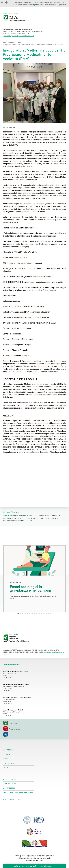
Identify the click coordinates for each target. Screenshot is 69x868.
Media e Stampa (9, 42)
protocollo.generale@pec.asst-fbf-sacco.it (19, 36)
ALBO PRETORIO (9, 788)
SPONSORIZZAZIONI (10, 784)
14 (48, 614)
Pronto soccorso (12, 729)
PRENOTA (6, 754)
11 (41, 614)
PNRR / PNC (39, 5)
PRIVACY (19, 799)
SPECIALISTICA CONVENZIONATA (23, 5)
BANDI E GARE (28, 2)
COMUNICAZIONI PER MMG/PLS (54, 2)
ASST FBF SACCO (9, 750)
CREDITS (5, 799)
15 (51, 614)
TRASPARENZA (8, 763)
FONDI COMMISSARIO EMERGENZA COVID (18, 793)
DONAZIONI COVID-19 (52, 5)
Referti (8, 735)
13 (46, 614)
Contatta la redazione (39, 516)
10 (39, 614)
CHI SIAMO (18, 2)
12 (44, 614)
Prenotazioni (10, 723)
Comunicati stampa (18, 516)
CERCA (5, 759)
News (20, 42)
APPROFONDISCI (33, 860)
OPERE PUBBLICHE (10, 779)
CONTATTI (63, 5)
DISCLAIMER (12, 799)
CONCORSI (38, 2)
